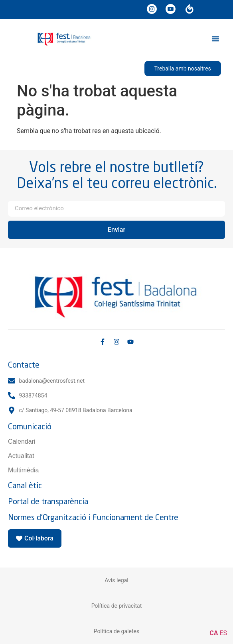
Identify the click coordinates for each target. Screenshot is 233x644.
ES (223, 633)
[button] (215, 39)
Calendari (22, 441)
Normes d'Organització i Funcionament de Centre (93, 517)
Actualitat (21, 456)
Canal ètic (25, 485)
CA (214, 633)
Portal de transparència (48, 501)
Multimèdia (23, 470)
